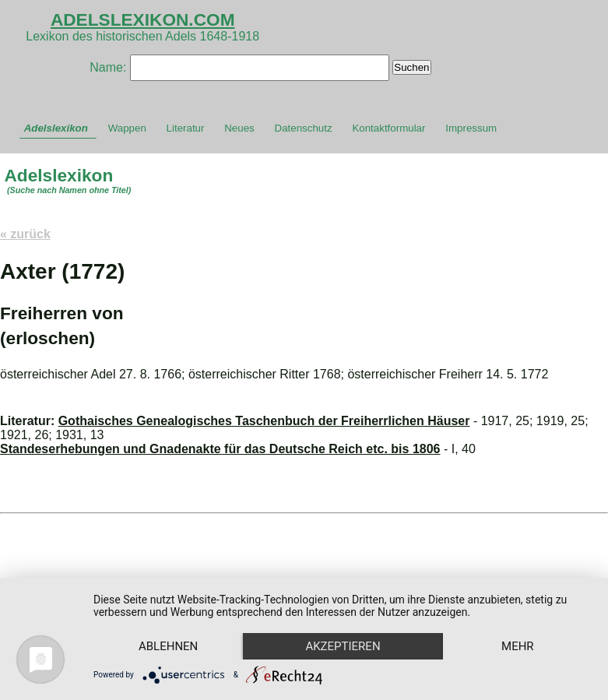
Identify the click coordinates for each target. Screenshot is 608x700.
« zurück (25, 234)
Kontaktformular (388, 128)
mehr (518, 646)
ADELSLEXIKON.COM (143, 19)
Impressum (471, 128)
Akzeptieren (343, 646)
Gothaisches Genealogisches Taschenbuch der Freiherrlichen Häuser (264, 421)
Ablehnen (168, 646)
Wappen (127, 128)
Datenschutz (304, 128)
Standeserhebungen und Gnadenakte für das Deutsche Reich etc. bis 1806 (220, 449)
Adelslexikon (56, 128)
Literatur (186, 128)
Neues (239, 128)
